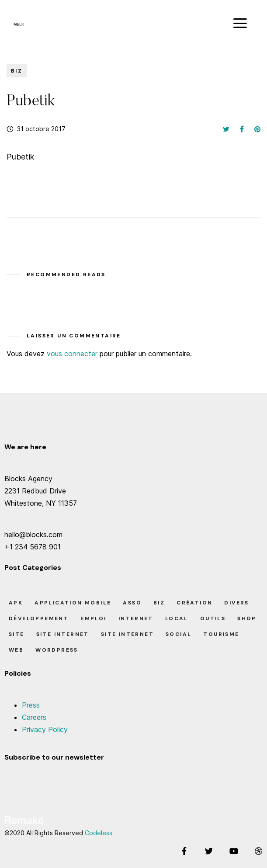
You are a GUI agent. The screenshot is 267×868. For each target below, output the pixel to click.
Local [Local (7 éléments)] (177, 618)
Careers (34, 717)
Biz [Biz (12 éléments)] (159, 603)
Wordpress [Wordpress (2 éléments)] (57, 650)
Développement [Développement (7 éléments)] (39, 618)
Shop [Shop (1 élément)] (247, 618)
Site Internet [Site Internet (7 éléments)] (63, 634)
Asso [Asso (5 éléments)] (132, 603)
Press (31, 705)
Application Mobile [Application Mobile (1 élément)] (73, 603)
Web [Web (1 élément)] (16, 650)
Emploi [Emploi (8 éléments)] (93, 618)
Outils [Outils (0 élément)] (213, 618)
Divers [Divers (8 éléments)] (236, 603)
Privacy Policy (45, 729)
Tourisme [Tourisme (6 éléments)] (221, 634)
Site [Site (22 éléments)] (17, 634)
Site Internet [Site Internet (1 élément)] (127, 634)
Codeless (99, 833)
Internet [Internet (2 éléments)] (136, 618)
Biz (17, 71)
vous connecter (72, 354)
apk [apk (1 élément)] (16, 603)
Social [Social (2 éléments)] (179, 634)
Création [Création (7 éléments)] (194, 603)
